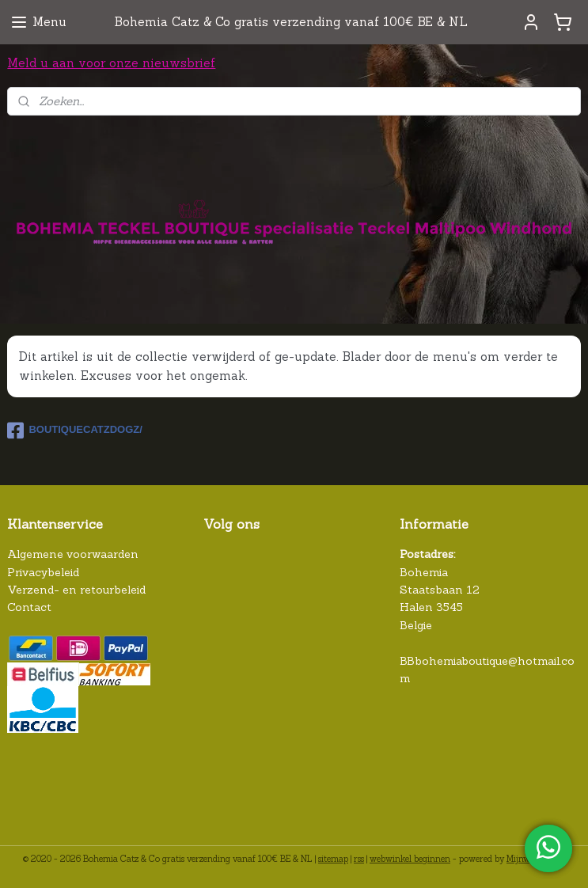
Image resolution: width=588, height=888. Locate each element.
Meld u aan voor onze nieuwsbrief (111, 63)
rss (359, 859)
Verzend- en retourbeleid (76, 590)
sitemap (333, 859)
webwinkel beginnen (410, 859)
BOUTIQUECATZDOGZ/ (74, 431)
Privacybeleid (43, 572)
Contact (29, 607)
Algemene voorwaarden (73, 554)
